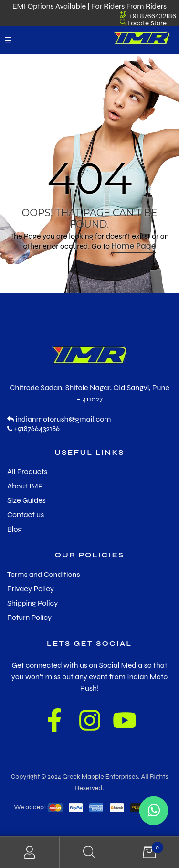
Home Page (133, 246)
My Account (30, 852)
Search (89, 852)
